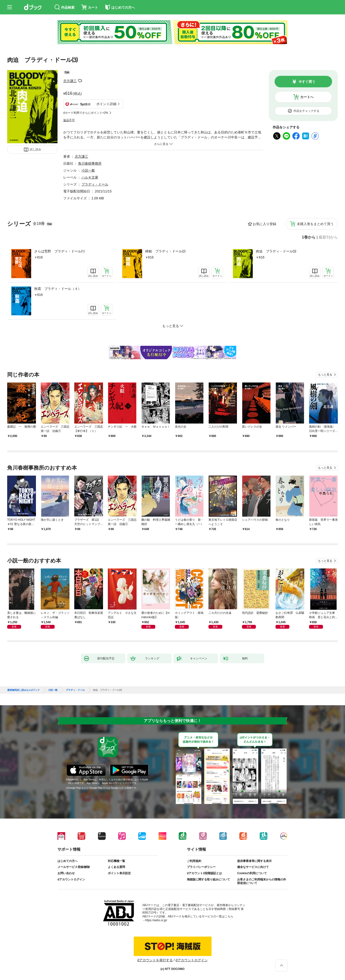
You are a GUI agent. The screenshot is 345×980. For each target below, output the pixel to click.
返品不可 (69, 120)
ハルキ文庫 (90, 177)
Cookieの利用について (252, 873)
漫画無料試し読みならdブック (23, 690)
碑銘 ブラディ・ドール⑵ (165, 251)
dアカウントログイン (71, 879)
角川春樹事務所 (90, 163)
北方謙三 (70, 81)
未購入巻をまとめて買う (315, 224)
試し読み (35, 149)
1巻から (309, 237)
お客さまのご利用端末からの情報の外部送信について (262, 881)
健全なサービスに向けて (253, 867)
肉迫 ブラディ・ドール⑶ (276, 251)
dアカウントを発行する (155, 960)
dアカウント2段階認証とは (204, 873)
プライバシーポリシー (201, 867)
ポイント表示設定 (119, 873)
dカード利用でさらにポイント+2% (86, 113)
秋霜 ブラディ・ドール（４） (58, 289)
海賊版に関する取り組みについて (208, 879)
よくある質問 (116, 867)
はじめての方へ (68, 861)
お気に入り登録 (264, 224)
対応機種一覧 (116, 861)
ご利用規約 (194, 861)
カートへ (307, 97)
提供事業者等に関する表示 (254, 861)
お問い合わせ (66, 873)
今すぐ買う (307, 82)
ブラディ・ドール (95, 184)
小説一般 (88, 170)
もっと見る (325, 375)
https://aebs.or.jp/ (156, 920)
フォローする (80, 81)
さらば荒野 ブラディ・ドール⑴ (59, 251)
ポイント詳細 (106, 104)
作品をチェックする (306, 111)
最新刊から (328, 237)
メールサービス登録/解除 (74, 867)
